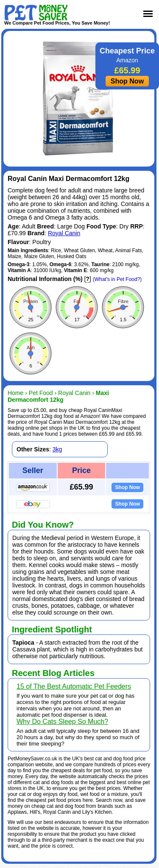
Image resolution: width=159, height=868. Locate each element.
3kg (57, 449)
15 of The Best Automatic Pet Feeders (74, 686)
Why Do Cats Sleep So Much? (62, 722)
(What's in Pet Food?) (117, 279)
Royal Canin (64, 233)
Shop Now (127, 81)
